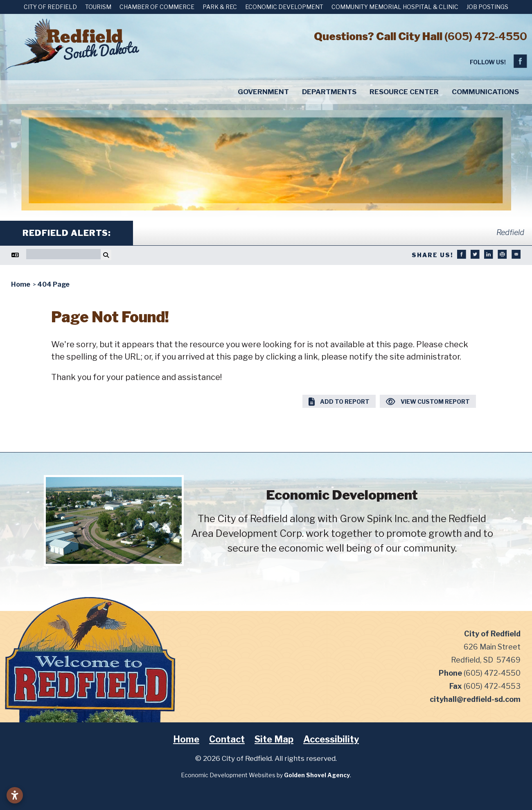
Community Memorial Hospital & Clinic (395, 7)
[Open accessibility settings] (15, 795)
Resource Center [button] (404, 92)
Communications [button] (485, 92)
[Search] (63, 254)
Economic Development (284, 7)
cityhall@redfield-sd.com (475, 699)
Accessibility (331, 739)
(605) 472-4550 (486, 36)
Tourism (98, 7)
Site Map (274, 739)
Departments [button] (329, 92)
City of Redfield (50, 7)
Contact (227, 739)
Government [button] (263, 92)
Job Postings (487, 7)
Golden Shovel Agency (317, 775)
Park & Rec (220, 7)
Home (186, 739)
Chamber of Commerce (157, 7)
